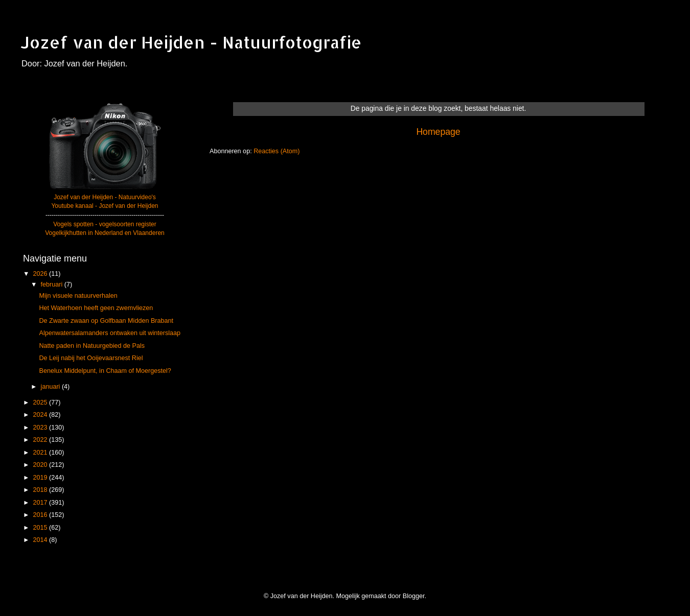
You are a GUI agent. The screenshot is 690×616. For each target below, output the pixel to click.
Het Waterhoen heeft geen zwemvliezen (96, 308)
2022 (41, 440)
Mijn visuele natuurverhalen (78, 296)
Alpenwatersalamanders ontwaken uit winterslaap (110, 333)
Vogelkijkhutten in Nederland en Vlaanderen (105, 233)
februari (53, 285)
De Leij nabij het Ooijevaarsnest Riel (91, 358)
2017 (41, 503)
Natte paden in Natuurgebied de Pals (92, 346)
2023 (41, 428)
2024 (41, 415)
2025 (41, 402)
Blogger (414, 596)
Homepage (438, 132)
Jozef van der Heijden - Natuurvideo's (105, 197)
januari (51, 387)
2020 (41, 465)
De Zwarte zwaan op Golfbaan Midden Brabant (106, 321)
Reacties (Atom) (277, 151)
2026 (41, 274)
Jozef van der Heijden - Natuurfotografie (191, 42)
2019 (41, 478)
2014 (41, 540)
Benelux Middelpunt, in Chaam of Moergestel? (105, 371)
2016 (41, 515)
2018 (41, 490)
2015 (41, 528)
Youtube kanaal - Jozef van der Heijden (105, 206)
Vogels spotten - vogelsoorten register (105, 224)
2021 (41, 453)
